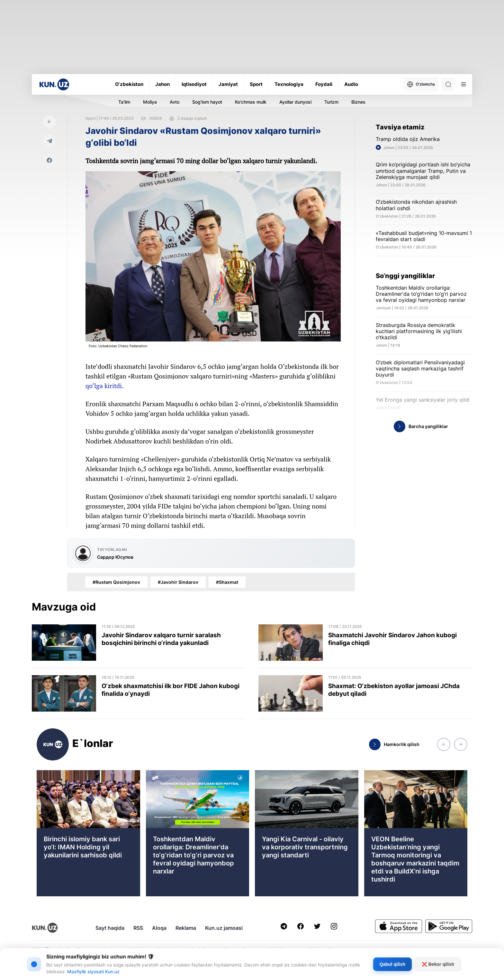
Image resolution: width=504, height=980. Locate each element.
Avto (175, 102)
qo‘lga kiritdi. (105, 386)
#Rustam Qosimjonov (116, 582)
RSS (138, 928)
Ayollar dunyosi (295, 102)
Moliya (150, 102)
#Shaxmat (227, 582)
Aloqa (159, 928)
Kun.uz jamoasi (224, 928)
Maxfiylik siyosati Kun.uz (93, 971)
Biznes (358, 102)
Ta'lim (124, 102)
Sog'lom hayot (207, 102)
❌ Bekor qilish (438, 964)
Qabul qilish (392, 964)
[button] (444, 744)
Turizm (331, 102)
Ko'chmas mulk (251, 102)
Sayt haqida (110, 928)
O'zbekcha (421, 84)
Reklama (186, 928)
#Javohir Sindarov (178, 582)
